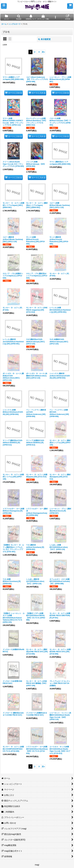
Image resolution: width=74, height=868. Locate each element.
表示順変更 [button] (44, 39)
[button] (4, 6)
